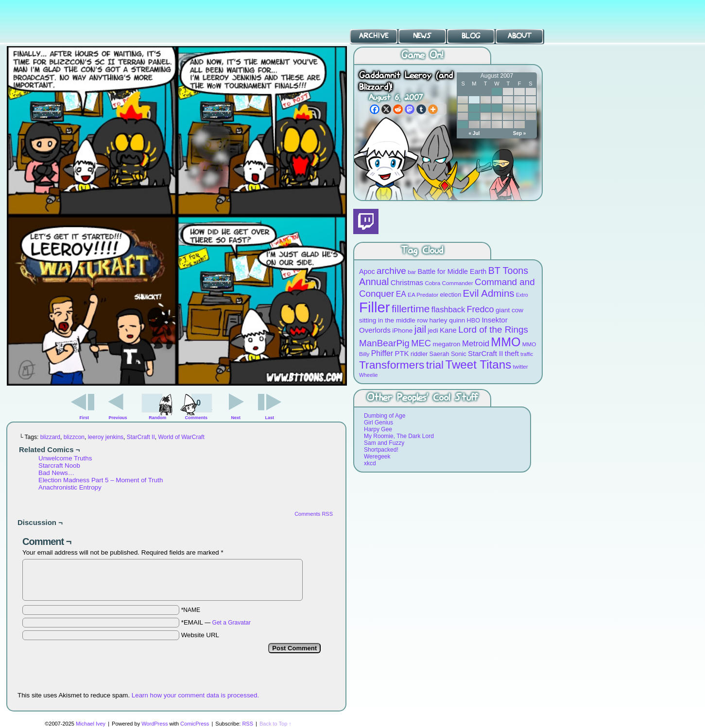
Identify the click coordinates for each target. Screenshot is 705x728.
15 (497, 108)
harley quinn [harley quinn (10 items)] (447, 320)
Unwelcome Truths (65, 458)
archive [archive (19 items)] (391, 271)
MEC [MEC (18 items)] (421, 343)
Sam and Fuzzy (384, 443)
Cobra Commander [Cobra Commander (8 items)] (449, 283)
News (422, 36)
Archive (374, 36)
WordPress (155, 724)
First (85, 418)
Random (157, 418)
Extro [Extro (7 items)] (522, 295)
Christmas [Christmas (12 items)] (407, 282)
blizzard (50, 437)
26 (463, 125)
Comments (196, 406)
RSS (248, 724)
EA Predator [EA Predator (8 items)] (423, 295)
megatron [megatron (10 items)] (447, 344)
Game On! (422, 56)
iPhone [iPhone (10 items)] (402, 330)
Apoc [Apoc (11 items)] (367, 271)
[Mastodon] (410, 109)
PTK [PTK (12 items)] (402, 353)
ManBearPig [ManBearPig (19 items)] (384, 343)
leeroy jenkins (106, 437)
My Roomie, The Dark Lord (399, 436)
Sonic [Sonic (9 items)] (459, 354)
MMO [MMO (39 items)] (506, 342)
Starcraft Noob (59, 466)
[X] (386, 109)
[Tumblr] (421, 109)
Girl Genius (378, 423)
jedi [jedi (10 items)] (433, 330)
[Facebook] (375, 109)
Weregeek (377, 457)
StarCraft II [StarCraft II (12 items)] (485, 353)
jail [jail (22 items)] (421, 329)
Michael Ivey (91, 724)
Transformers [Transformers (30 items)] (392, 365)
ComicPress (195, 724)
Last (269, 418)
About (520, 36)
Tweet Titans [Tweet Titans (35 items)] (478, 364)
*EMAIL (216, 622)
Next (236, 418)
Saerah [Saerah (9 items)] (439, 354)
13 (474, 108)
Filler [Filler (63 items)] (375, 307)
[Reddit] (398, 109)
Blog (471, 36)
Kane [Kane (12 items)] (448, 330)
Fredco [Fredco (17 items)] (480, 309)
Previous (118, 418)
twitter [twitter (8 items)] (521, 366)
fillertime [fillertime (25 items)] (411, 309)
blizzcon (74, 437)
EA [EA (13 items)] (401, 294)
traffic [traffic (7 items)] (527, 354)
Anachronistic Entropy (70, 487)
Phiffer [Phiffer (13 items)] (382, 353)
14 (486, 108)
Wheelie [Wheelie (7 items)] (369, 375)
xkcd (370, 463)
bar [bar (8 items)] (412, 272)
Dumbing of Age (385, 416)
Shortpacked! (381, 450)
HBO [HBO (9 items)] (474, 320)
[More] (433, 109)
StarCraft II (141, 437)
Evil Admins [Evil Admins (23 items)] (489, 293)
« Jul (474, 133)
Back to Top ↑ (275, 724)
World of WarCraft (181, 437)
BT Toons (73, 22)
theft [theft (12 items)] (512, 353)
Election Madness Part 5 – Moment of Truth (101, 480)
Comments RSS (314, 514)
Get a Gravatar (232, 623)
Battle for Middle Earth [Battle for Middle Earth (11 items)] (452, 271)
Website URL (200, 635)
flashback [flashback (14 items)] (448, 309)
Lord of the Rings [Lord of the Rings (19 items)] (493, 330)
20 (474, 116)
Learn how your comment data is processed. (195, 695)
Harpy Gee (378, 429)
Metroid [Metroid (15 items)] (476, 344)
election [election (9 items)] (450, 295)
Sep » (520, 133)
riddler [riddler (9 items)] (419, 354)
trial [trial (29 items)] (435, 365)
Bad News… (56, 473)
